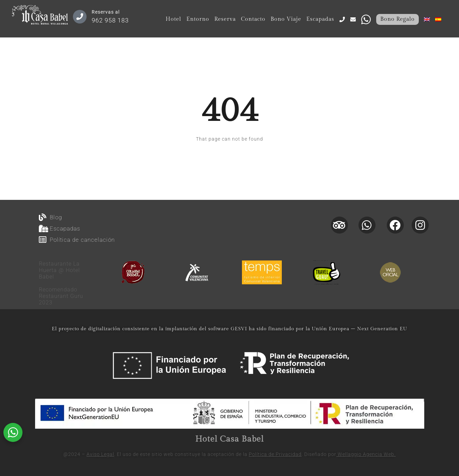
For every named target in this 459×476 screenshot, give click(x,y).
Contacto (253, 19)
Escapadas (320, 19)
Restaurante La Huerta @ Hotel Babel (59, 270)
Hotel (173, 19)
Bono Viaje (286, 19)
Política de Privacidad (275, 454)
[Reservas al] (80, 17)
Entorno (198, 19)
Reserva (225, 19)
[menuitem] (427, 19)
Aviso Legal (100, 454)
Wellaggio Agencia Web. (366, 454)
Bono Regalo (397, 19)
